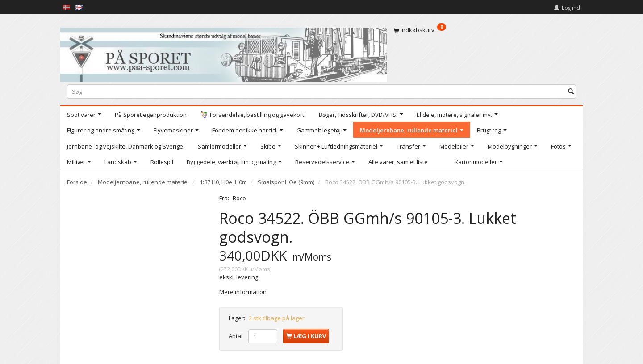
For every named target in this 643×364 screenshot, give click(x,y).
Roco (239, 198)
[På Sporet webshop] (223, 53)
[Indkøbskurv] (485, 30)
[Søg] (571, 91)
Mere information (243, 292)
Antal (236, 336)
